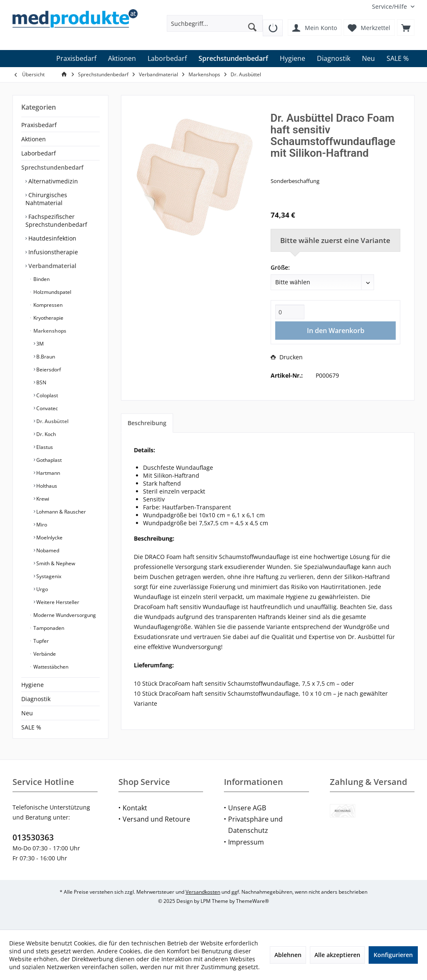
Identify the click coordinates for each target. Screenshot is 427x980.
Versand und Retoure (156, 819)
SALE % (31, 727)
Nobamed (47, 550)
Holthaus (46, 486)
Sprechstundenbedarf (52, 167)
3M (39, 344)
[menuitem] (390, 6)
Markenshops (49, 331)
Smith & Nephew (55, 563)
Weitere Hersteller (57, 602)
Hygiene (33, 685)
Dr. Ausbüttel (52, 421)
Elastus (44, 447)
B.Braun (45, 357)
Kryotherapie (48, 318)
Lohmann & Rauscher (60, 512)
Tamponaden (48, 628)
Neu (27, 713)
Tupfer (40, 641)
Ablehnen (288, 955)
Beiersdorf (48, 370)
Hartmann (48, 473)
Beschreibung (147, 423)
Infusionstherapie (52, 252)
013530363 (33, 837)
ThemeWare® (252, 901)
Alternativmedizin (52, 181)
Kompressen (47, 305)
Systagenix (48, 576)
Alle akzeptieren (337, 955)
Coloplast (46, 395)
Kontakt (135, 808)
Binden (41, 279)
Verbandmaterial (51, 266)
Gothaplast (48, 460)
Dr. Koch (45, 434)
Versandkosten (203, 892)
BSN (41, 382)
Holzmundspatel (52, 292)
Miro (41, 525)
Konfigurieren (393, 955)
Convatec (46, 408)
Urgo (41, 589)
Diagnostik (36, 699)
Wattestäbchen (50, 667)
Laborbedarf (39, 153)
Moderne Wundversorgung (64, 615)
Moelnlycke (49, 538)
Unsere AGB (247, 808)
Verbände (44, 654)
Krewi (42, 499)
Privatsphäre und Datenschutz (255, 825)
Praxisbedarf (39, 125)
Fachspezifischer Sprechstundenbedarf (56, 221)
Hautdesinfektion (51, 238)
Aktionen (34, 139)
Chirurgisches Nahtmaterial (46, 199)
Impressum (246, 842)
